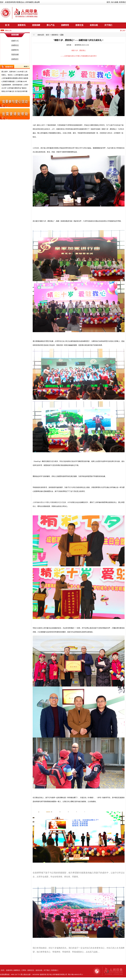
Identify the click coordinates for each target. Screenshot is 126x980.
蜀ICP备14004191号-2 (75, 974)
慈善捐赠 (36, 25)
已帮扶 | (24, 970)
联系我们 (123, 2)
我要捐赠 (15, 55)
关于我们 (108, 25)
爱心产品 (51, 25)
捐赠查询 (15, 50)
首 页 (7, 25)
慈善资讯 (22, 25)
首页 (108, 2)
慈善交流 (79, 25)
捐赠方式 (15, 41)
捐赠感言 (15, 59)
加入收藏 (115, 2)
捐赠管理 (65, 25)
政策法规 (94, 25)
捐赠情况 (15, 45)
